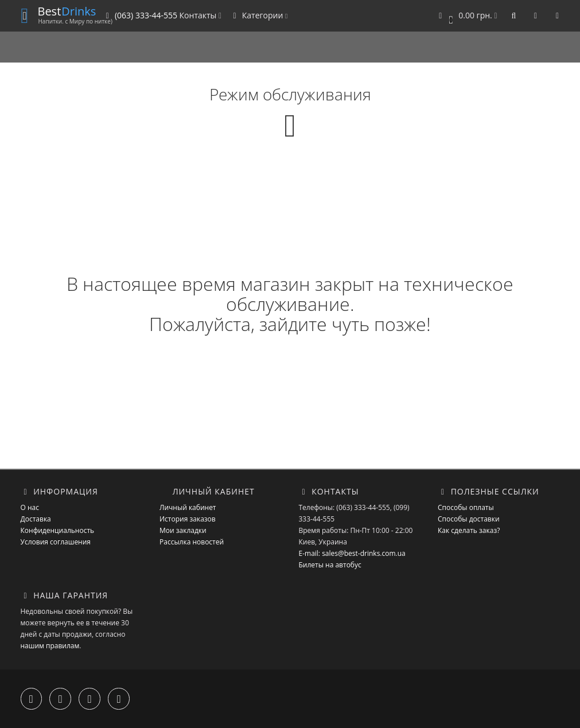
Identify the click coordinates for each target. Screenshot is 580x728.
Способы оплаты (466, 507)
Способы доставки (469, 519)
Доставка (36, 519)
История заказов (188, 519)
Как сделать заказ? (469, 530)
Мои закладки (183, 530)
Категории (258, 15)
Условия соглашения (56, 542)
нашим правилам (50, 646)
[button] (466, 16)
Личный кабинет (188, 507)
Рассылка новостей (192, 542)
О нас (30, 507)
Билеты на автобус (330, 565)
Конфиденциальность (58, 530)
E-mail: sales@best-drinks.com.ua (352, 553)
